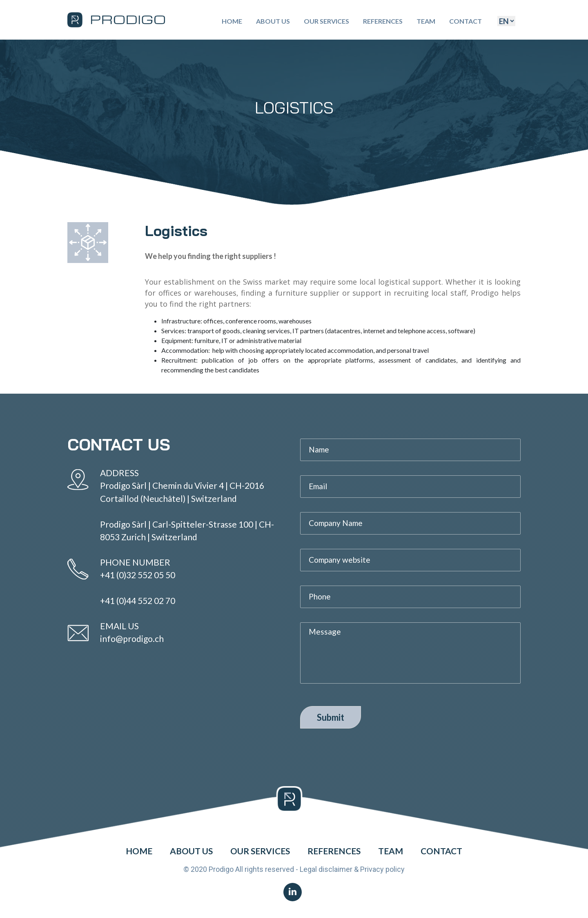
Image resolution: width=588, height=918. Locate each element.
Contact (465, 21)
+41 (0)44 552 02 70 (138, 600)
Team (426, 21)
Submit (331, 717)
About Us (273, 21)
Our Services (326, 21)
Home (232, 21)
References (383, 21)
